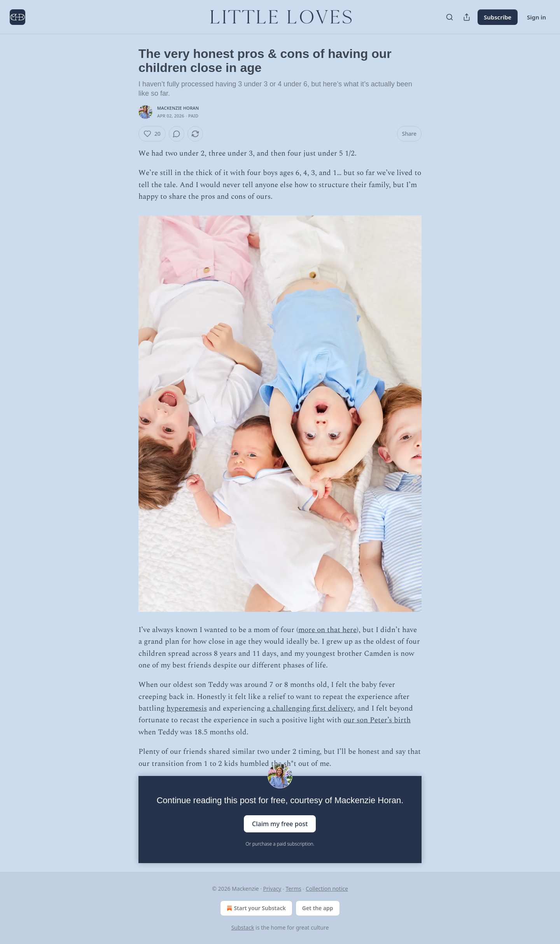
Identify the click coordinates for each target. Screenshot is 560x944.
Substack (243, 927)
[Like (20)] (152, 134)
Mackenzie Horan (178, 108)
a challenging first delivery (310, 708)
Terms (293, 889)
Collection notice (327, 889)
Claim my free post (280, 824)
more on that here (327, 630)
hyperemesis (187, 708)
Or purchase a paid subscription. (280, 844)
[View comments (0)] (177, 134)
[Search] (450, 17)
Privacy (272, 889)
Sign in (536, 17)
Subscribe (498, 17)
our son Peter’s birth (377, 720)
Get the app (318, 908)
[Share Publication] (467, 17)
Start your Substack (255, 908)
